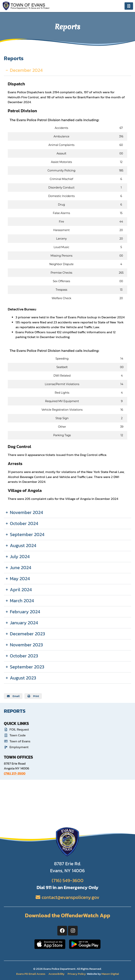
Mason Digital (110, 974)
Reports (15, 711)
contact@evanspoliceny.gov (71, 897)
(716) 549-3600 (68, 880)
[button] (13, 696)
